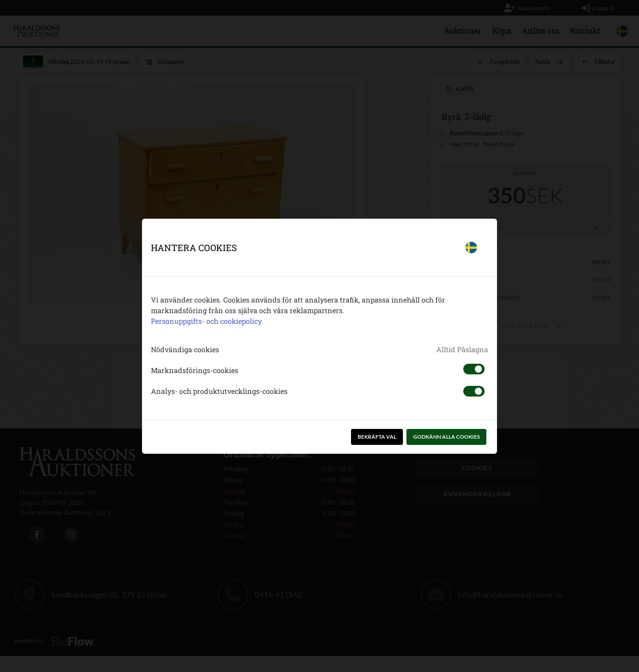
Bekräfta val (377, 437)
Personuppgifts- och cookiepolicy (206, 321)
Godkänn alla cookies (446, 437)
